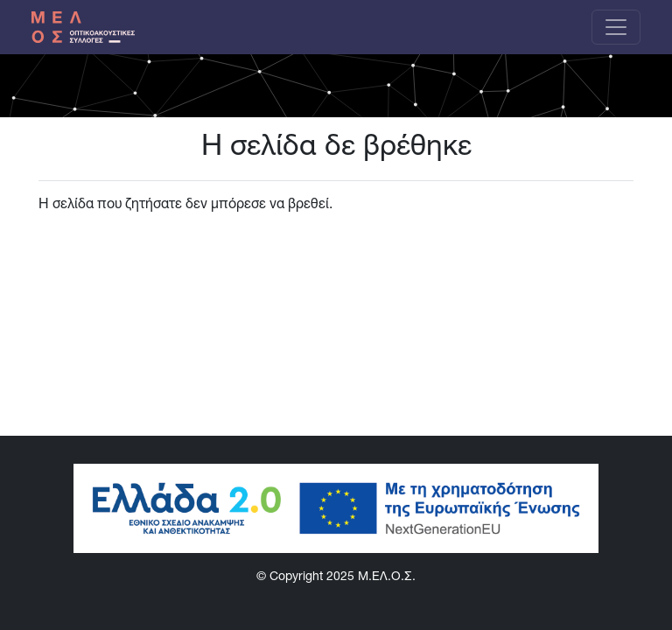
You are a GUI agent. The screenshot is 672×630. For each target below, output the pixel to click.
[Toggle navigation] (616, 27)
